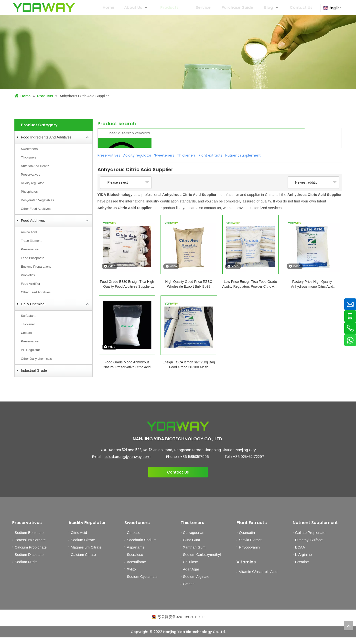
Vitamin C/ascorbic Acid (258, 572)
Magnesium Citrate (86, 547)
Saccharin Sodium (142, 540)
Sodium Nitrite (26, 562)
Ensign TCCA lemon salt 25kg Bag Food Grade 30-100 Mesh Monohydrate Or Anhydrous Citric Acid (189, 365)
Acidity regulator (32, 183)
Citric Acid (79, 533)
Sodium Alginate (196, 576)
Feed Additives (33, 220)
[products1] (178, 52)
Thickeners (29, 157)
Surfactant (28, 316)
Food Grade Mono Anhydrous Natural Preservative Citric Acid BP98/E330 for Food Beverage (127, 365)
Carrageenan (194, 533)
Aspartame (136, 547)
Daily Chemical (33, 304)
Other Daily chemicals (36, 359)
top (348, 626)
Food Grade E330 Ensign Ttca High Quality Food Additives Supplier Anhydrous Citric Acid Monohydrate (127, 284)
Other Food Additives (36, 209)
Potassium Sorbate (30, 540)
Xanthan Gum (194, 547)
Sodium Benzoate (29, 533)
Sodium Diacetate (29, 554)
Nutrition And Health (35, 166)
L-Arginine (303, 554)
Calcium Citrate (83, 554)
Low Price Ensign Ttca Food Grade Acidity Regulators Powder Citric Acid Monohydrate (250, 284)
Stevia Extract (250, 540)
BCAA (300, 547)
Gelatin (189, 584)
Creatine (302, 562)
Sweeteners (29, 149)
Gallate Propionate (310, 533)
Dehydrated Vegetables (38, 200)
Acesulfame (136, 562)
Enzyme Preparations (36, 267)
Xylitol (132, 569)
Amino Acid (29, 232)
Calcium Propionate (31, 547)
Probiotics (28, 275)
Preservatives (31, 174)
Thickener (28, 324)
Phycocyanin (249, 547)
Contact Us (178, 472)
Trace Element (31, 241)
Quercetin (247, 533)
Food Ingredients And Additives (46, 137)
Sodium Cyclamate (142, 576)
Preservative (30, 249)
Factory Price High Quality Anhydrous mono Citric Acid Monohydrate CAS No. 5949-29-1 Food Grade (312, 284)
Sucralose (135, 554)
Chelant (27, 333)
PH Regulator (31, 350)
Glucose (134, 533)
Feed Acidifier (31, 284)
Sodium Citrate (83, 540)
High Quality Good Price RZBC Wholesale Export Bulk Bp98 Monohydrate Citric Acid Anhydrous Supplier (189, 284)
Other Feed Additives (36, 292)
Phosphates (29, 192)
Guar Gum (192, 540)
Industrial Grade (34, 370)
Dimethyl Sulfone (309, 540)
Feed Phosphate (33, 258)
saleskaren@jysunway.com (128, 457)
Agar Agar (191, 569)
